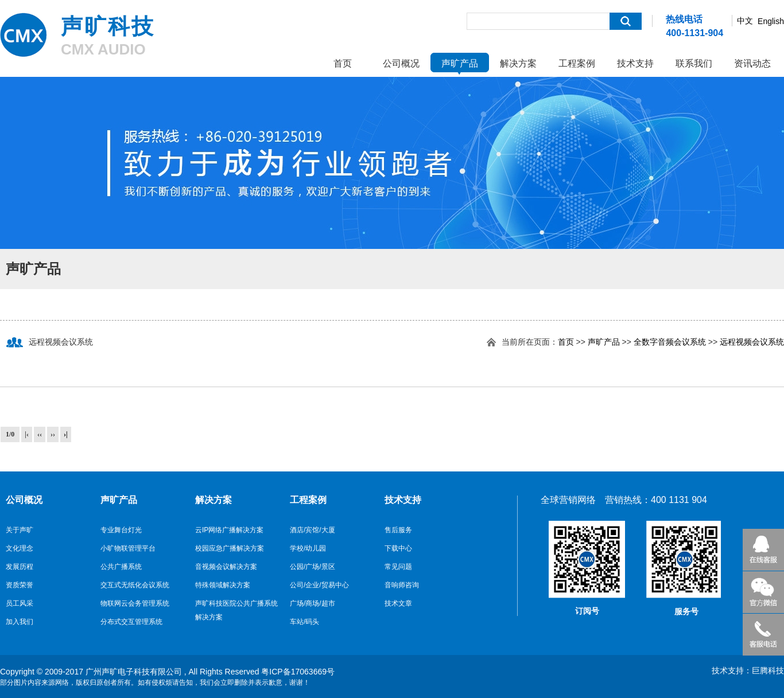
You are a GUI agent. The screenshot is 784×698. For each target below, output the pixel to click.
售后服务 (398, 530)
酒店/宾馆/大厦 (313, 530)
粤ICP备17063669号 (298, 672)
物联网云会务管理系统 (135, 603)
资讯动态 (752, 63)
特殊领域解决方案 (223, 585)
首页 (343, 63)
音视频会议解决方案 (226, 567)
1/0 (10, 434)
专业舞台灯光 (121, 530)
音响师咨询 (402, 585)
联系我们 (694, 63)
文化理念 (20, 548)
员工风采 (20, 603)
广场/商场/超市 (313, 603)
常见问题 (398, 567)
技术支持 (635, 63)
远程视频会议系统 (752, 342)
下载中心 (398, 548)
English (771, 21)
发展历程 (20, 567)
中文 (745, 21)
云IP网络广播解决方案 (229, 530)
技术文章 (398, 603)
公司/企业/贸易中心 (319, 585)
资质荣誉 (20, 585)
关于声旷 (20, 530)
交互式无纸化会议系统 (135, 585)
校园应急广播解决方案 (230, 548)
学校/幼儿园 (308, 548)
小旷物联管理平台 (128, 548)
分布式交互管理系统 (131, 622)
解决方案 (518, 63)
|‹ (27, 434)
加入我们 (20, 622)
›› (53, 434)
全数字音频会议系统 (670, 342)
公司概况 (401, 63)
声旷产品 (460, 63)
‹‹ (40, 434)
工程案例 (577, 63)
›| (66, 434)
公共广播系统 (121, 567)
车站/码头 (304, 622)
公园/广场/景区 (313, 567)
